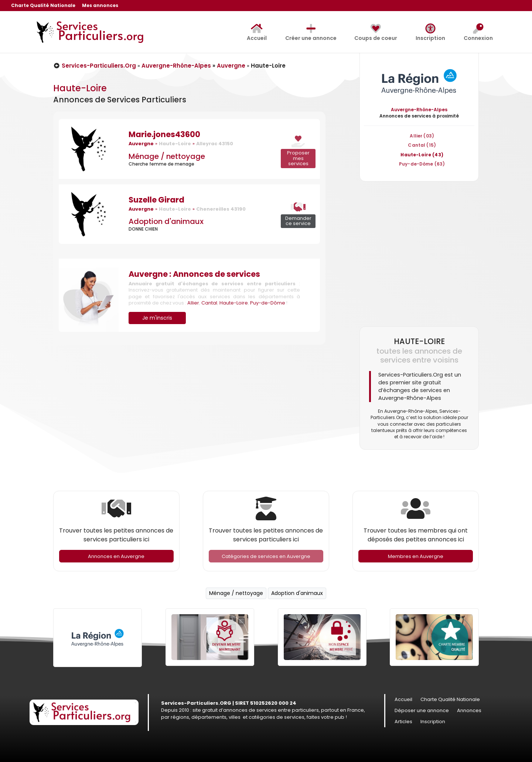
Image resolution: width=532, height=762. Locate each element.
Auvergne (231, 66)
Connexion (478, 33)
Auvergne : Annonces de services (194, 274)
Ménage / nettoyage (167, 156)
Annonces (469, 711)
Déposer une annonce (422, 711)
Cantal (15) (422, 145)
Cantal (209, 303)
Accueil (257, 33)
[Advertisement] (419, 254)
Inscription (430, 33)
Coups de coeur (376, 33)
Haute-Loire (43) (422, 155)
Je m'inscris (157, 318)
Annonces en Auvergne (116, 556)
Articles (403, 722)
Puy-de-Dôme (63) (422, 164)
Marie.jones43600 (164, 134)
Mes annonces (100, 6)
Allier (193, 303)
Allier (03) (422, 136)
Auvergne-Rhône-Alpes (176, 66)
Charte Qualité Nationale (43, 6)
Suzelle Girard (156, 200)
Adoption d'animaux (166, 221)
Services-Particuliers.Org (95, 66)
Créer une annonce (311, 33)
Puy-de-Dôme (268, 303)
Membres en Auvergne (416, 556)
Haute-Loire (234, 303)
